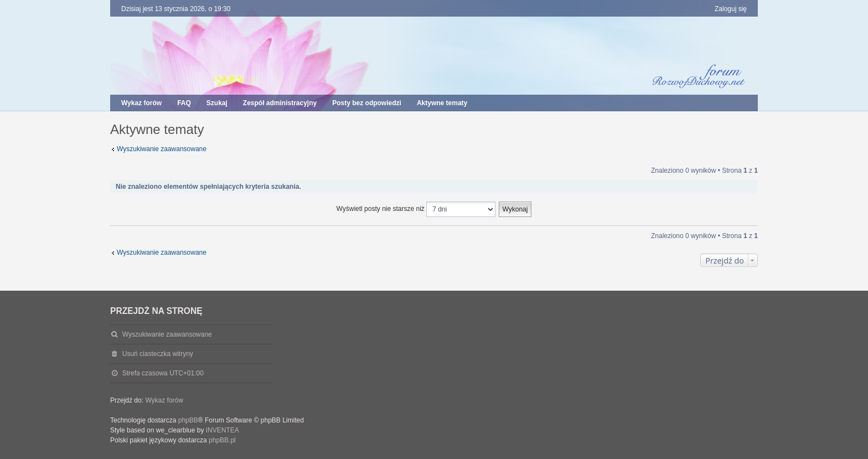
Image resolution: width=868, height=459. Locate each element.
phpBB (188, 420)
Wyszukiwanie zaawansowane (162, 149)
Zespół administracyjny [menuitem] (280, 103)
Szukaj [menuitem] (217, 103)
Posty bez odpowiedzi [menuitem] (367, 103)
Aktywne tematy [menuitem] (442, 103)
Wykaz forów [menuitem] (141, 103)
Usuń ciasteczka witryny (158, 354)
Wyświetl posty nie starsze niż (416, 209)
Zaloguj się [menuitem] (731, 9)
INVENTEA (223, 430)
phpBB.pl (222, 440)
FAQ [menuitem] (184, 103)
